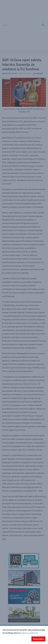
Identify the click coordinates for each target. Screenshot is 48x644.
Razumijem (38, 639)
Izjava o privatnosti (30, 633)
